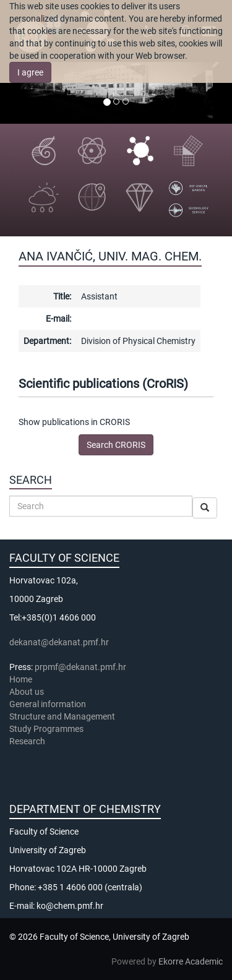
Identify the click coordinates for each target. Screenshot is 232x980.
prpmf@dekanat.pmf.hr (80, 667)
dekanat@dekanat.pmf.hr (59, 642)
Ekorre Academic (191, 961)
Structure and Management (62, 716)
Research (28, 741)
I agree (30, 72)
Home (21, 679)
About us (28, 692)
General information (48, 704)
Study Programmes (46, 729)
